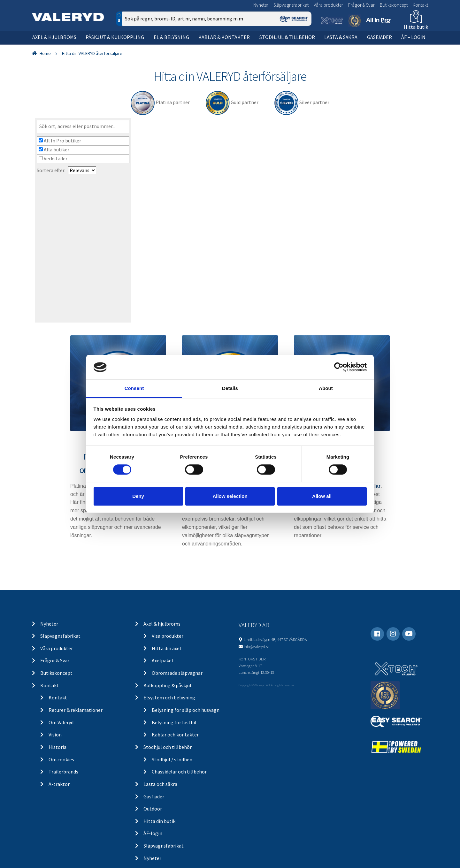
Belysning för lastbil (174, 722)
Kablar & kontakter (224, 37)
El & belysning (171, 37)
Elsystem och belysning (169, 697)
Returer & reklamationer (76, 710)
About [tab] (326, 388)
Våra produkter (328, 5)
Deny (138, 496)
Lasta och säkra (160, 784)
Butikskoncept (394, 5)
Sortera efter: (51, 170)
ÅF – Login (413, 37)
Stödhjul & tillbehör (287, 37)
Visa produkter (168, 636)
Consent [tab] (134, 388)
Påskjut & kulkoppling (115, 37)
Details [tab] (230, 388)
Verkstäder (53, 158)
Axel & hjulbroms (54, 37)
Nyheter (261, 5)
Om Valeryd (61, 722)
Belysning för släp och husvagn (186, 710)
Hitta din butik (159, 821)
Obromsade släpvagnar (177, 673)
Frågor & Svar (361, 5)
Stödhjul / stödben (172, 759)
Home (45, 53)
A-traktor (59, 784)
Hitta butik (416, 27)
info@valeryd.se (257, 646)
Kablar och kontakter (175, 735)
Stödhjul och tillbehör (168, 747)
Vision (55, 735)
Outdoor (153, 809)
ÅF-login (153, 833)
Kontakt (420, 5)
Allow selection (230, 496)
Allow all (322, 496)
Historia (57, 747)
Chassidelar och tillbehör (179, 772)
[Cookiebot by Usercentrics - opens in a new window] (339, 367)
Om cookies (61, 759)
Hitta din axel (166, 648)
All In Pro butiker (60, 141)
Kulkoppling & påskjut (168, 685)
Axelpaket (163, 660)
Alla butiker (54, 149)
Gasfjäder (379, 37)
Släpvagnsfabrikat (291, 5)
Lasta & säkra (341, 37)
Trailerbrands (63, 772)
